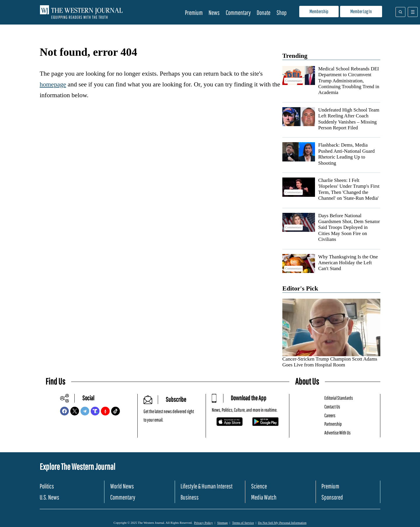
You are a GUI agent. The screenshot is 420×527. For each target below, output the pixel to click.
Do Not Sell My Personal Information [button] (282, 523)
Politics (47, 486)
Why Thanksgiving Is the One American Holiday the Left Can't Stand (348, 263)
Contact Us (332, 407)
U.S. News (49, 497)
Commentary (238, 12)
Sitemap (223, 523)
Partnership (333, 424)
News (214, 12)
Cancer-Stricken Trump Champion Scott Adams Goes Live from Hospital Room (330, 362)
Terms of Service (243, 523)
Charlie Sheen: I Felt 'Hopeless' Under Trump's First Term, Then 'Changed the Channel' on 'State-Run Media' (349, 189)
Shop (282, 12)
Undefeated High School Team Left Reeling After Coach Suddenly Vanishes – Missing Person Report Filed (349, 119)
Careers (330, 415)
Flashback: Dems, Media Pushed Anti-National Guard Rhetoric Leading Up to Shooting (346, 154)
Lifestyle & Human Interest (206, 486)
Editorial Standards (339, 398)
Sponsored (332, 497)
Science (259, 486)
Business (190, 497)
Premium (194, 12)
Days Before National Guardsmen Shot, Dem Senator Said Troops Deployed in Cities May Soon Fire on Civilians (349, 228)
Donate (264, 12)
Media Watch (264, 497)
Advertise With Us (337, 433)
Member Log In (361, 11)
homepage (53, 84)
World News (122, 486)
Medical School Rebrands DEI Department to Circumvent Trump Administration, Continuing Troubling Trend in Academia (349, 81)
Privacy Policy (203, 523)
